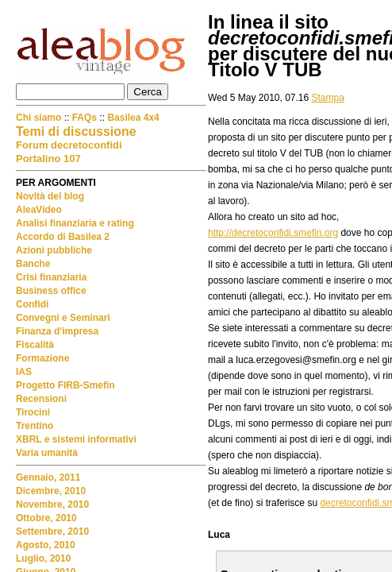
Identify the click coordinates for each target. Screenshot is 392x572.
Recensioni (41, 399)
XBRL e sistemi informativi (76, 439)
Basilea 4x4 (133, 118)
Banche (33, 264)
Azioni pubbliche (54, 250)
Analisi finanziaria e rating (75, 223)
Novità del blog (50, 196)
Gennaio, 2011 (48, 477)
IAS (24, 372)
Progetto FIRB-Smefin (65, 385)
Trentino (35, 426)
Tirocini (33, 412)
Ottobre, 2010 (46, 518)
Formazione (42, 358)
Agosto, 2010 (46, 545)
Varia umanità (47, 453)
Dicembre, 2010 (51, 491)
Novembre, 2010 (52, 504)
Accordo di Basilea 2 (63, 237)
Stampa (328, 98)
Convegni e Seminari (63, 318)
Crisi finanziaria (51, 277)
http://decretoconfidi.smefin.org (273, 233)
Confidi (32, 304)
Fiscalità (35, 345)
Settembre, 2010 (52, 531)
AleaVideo (39, 210)
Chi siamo (40, 118)
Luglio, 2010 (43, 558)
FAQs (85, 118)
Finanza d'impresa (57, 331)
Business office (51, 291)
